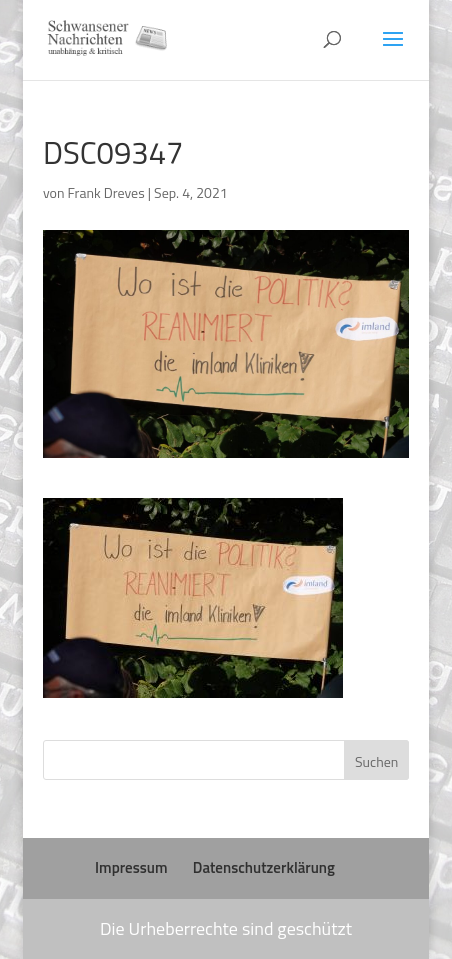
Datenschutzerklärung (264, 867)
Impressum (131, 867)
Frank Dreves (106, 192)
